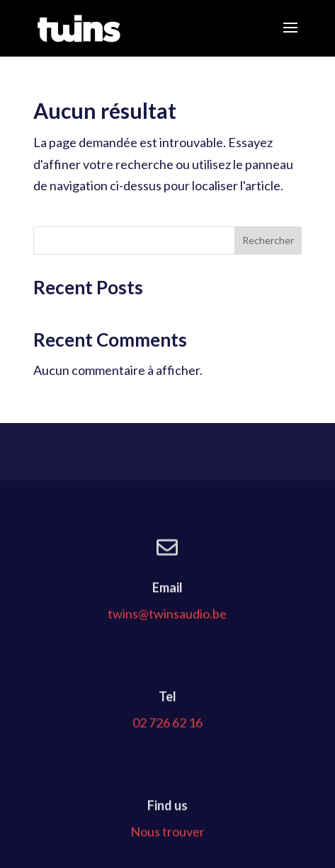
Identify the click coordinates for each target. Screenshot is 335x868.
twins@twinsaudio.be (167, 649)
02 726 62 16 (167, 758)
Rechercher (268, 240)
